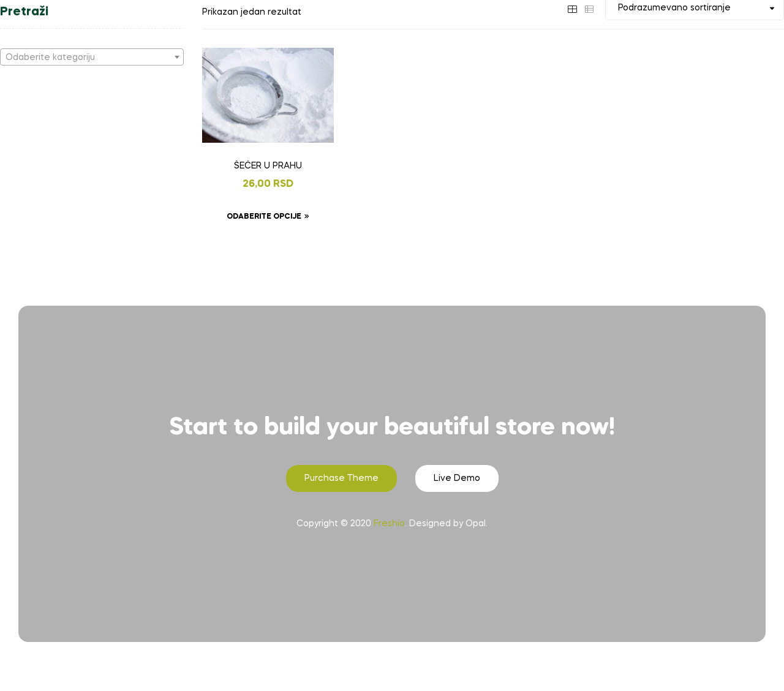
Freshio (389, 524)
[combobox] (92, 57)
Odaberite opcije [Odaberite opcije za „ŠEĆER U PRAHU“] (264, 217)
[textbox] (92, 58)
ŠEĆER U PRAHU (268, 166)
